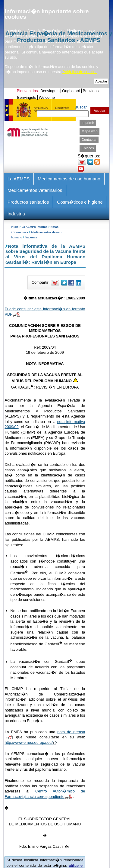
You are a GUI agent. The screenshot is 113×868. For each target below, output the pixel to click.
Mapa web (90, 131)
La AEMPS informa (35, 227)
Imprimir (88, 123)
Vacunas (31, 237)
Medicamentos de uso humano (69, 179)
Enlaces (88, 148)
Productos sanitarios (28, 202)
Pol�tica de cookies (80, 72)
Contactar (89, 140)
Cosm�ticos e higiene (80, 202)
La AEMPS (19, 179)
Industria (16, 214)
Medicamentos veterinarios (35, 190)
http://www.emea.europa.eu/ (31, 742)
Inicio (15, 227)
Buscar (81, 107)
